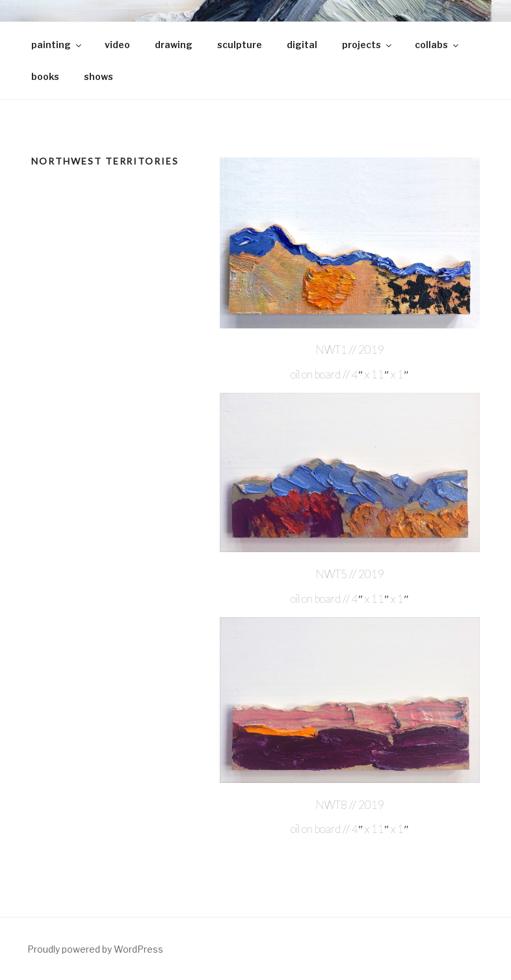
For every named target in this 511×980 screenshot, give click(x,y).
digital (302, 45)
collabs (438, 45)
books (45, 76)
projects (368, 45)
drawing (174, 45)
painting (57, 45)
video (117, 45)
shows (98, 76)
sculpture (240, 45)
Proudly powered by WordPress (95, 949)
